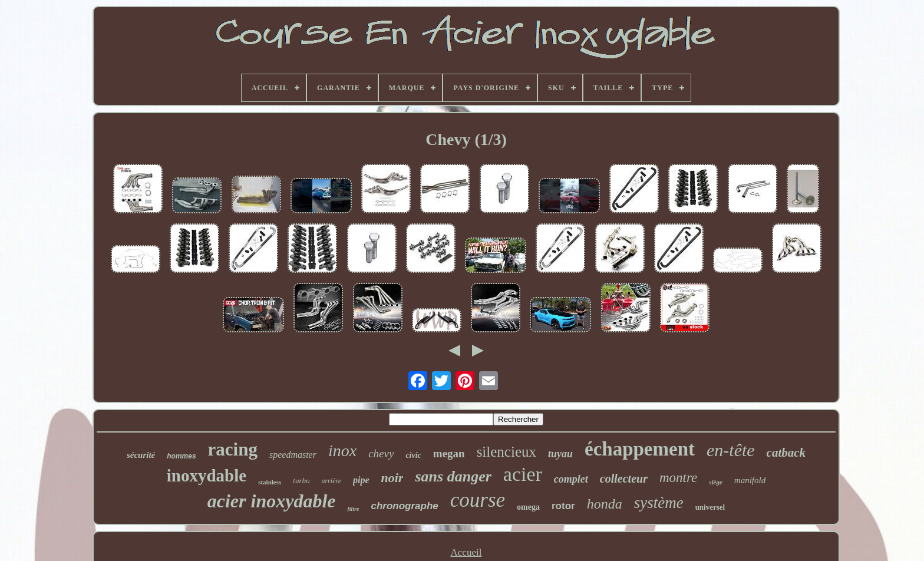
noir (392, 478)
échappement (640, 449)
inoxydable (207, 476)
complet (571, 479)
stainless (270, 482)
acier (523, 474)
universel (710, 507)
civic (413, 455)
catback (786, 453)
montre (678, 478)
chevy (381, 453)
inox (342, 451)
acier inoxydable (272, 501)
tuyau (560, 454)
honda (605, 504)
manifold (750, 480)
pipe (361, 480)
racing (233, 449)
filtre (354, 509)
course (478, 500)
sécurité (141, 455)
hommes (181, 456)
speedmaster (293, 455)
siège (716, 482)
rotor (563, 506)
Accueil (466, 552)
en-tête (731, 450)
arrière (331, 481)
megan (449, 453)
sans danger (453, 476)
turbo (301, 481)
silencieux (506, 452)
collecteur (624, 478)
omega (528, 507)
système (659, 503)
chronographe (405, 506)
